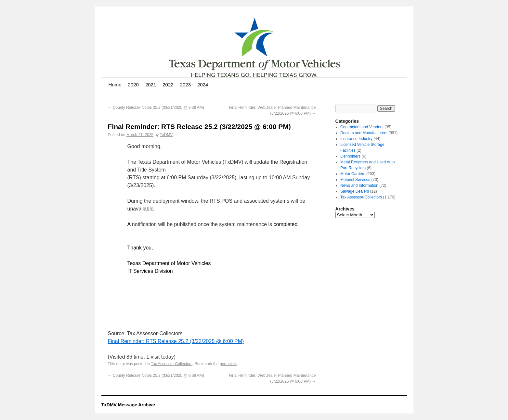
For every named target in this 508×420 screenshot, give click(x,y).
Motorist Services (355, 180)
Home (115, 85)
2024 (203, 85)
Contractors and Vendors (362, 127)
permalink (228, 364)
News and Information (359, 185)
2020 (133, 85)
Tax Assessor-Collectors (172, 364)
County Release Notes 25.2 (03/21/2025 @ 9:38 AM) (156, 108)
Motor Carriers (353, 174)
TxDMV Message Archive (128, 405)
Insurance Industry (356, 139)
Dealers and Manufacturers (364, 133)
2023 (185, 85)
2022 (168, 85)
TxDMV (166, 135)
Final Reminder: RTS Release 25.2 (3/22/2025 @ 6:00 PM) (176, 341)
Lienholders (350, 156)
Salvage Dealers (355, 191)
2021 (151, 85)
